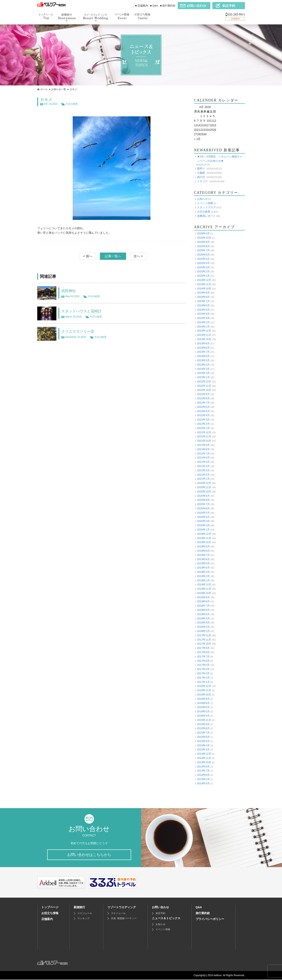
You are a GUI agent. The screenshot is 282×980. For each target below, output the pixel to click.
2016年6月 (203, 707)
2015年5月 (203, 741)
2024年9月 (203, 293)
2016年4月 (203, 716)
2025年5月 (203, 259)
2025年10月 (204, 238)
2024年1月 (203, 326)
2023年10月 (204, 339)
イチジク (202, 181)
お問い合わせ (160, 908)
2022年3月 (203, 420)
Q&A (199, 908)
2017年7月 (203, 656)
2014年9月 (203, 766)
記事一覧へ (113, 256)
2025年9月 (203, 242)
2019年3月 (203, 572)
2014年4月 (203, 783)
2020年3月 (203, 521)
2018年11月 (204, 589)
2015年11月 (204, 720)
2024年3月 (203, 318)
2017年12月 (204, 635)
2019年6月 (203, 559)
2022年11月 (204, 386)
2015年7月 (203, 733)
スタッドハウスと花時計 (84, 311)
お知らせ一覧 (59, 89)
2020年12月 (204, 483)
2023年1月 (203, 377)
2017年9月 (203, 648)
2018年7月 (203, 606)
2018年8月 (203, 601)
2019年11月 (204, 538)
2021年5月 (203, 462)
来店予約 (160, 914)
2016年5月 (203, 711)
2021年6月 (203, 458)
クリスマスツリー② (80, 331)
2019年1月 (203, 580)
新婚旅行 (79, 908)
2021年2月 (203, 474)
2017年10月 (204, 644)
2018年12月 (204, 584)
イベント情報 (205, 203)
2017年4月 (203, 669)
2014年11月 (204, 758)
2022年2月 (203, 424)
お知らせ (202, 199)
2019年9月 (203, 546)
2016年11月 (204, 690)
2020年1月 (203, 530)
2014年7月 (203, 771)
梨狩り (201, 169)
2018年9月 (203, 597)
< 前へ (88, 256)
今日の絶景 (72, 104)
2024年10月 (204, 288)
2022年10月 (204, 390)
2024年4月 (203, 314)
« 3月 (197, 139)
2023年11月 (204, 335)
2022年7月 (203, 403)
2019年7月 (203, 555)
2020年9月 (203, 496)
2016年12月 (204, 686)
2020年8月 (203, 500)
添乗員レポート (206, 216)
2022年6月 (203, 407)
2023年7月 (203, 352)
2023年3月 (203, 369)
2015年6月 (203, 737)
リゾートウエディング (122, 908)
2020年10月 (204, 491)
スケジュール (85, 914)
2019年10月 (204, 542)
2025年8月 (203, 246)
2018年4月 (203, 618)
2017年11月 (204, 639)
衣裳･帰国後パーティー (124, 919)
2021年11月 (204, 436)
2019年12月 (204, 534)
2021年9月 (203, 445)
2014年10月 (204, 762)
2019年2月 (203, 576)
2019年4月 (203, 568)
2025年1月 (203, 276)
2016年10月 (204, 695)
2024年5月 (203, 309)
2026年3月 (203, 233)
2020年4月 (203, 517)
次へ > (138, 256)
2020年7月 (203, 504)
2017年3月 (203, 673)
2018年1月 (203, 631)
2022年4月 (203, 415)
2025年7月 (203, 250)
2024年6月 (203, 305)
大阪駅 (201, 173)
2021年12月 (204, 432)
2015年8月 (203, 728)
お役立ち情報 (50, 913)
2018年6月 (203, 610)
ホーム (44, 89)
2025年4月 (203, 263)
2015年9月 (203, 724)
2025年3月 (203, 267)
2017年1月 (203, 682)
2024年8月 (203, 297)
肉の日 (201, 177)
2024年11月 (204, 284)
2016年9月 (203, 699)
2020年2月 (203, 525)
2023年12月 (204, 331)
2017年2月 (203, 678)
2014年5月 (203, 779)
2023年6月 (203, 356)
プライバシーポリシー (210, 919)
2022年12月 (204, 381)
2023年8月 (203, 348)
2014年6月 (203, 775)
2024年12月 (204, 280)
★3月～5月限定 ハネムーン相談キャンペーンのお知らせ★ (220, 159)
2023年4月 (203, 365)
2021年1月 (203, 479)
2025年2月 (203, 271)
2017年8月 (203, 652)
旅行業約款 (203, 913)
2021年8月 (203, 449)
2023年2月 (203, 373)
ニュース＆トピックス (166, 919)
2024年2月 (203, 322)
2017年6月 (203, 661)
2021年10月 (204, 441)
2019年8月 (203, 551)
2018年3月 (203, 623)
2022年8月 (203, 398)
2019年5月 (203, 563)
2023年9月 (203, 343)
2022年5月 (203, 411)
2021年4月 (203, 466)
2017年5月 (203, 665)
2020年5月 (203, 512)
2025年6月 (203, 255)
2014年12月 (204, 754)
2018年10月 (204, 593)
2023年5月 (203, 360)
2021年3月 (203, 470)
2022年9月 (203, 394)
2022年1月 (203, 428)
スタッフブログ (206, 207)
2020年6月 (203, 508)
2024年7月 (203, 301)
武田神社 (69, 291)
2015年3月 (203, 749)
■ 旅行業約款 (168, 6)
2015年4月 (203, 745)
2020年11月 (204, 487)
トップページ (50, 908)
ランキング (83, 919)
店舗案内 (47, 919)
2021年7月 (203, 453)
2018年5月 (203, 614)
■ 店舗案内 (142, 6)
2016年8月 (203, 703)
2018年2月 (203, 627)
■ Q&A (154, 6)
